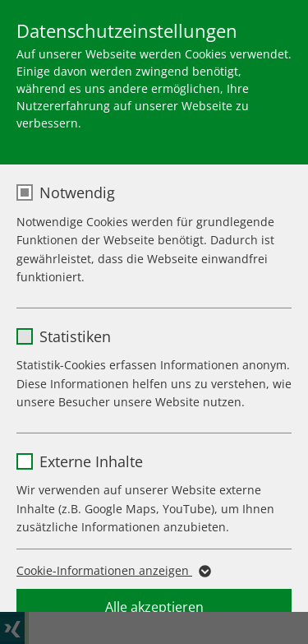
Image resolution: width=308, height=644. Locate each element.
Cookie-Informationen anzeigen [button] (113, 571)
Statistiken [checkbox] (75, 336)
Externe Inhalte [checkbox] (91, 461)
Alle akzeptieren (154, 607)
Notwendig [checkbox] (77, 192)
